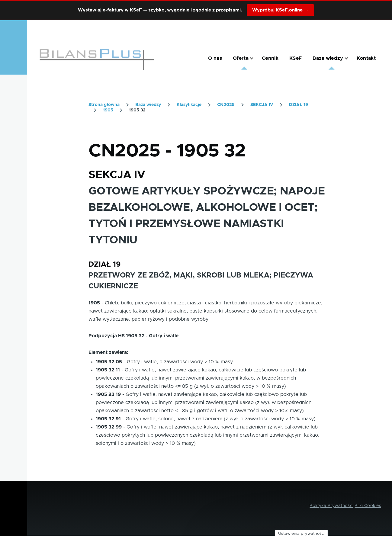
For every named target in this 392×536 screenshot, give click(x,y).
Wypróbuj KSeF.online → (280, 10)
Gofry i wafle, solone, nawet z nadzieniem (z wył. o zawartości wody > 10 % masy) (221, 419)
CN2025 (226, 105)
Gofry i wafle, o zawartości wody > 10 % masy (180, 362)
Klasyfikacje (189, 105)
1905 (108, 110)
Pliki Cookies (368, 506)
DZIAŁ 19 (299, 105)
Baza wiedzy (148, 105)
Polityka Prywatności (331, 506)
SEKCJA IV (262, 105)
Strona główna (104, 105)
